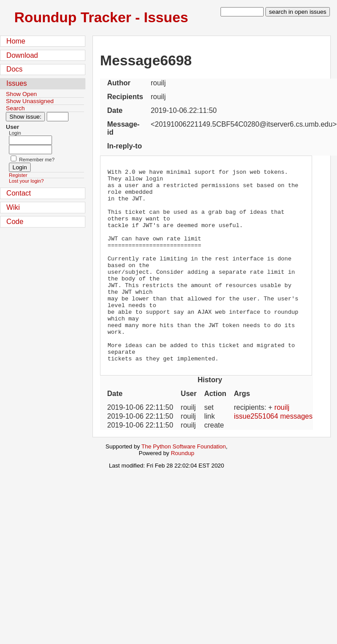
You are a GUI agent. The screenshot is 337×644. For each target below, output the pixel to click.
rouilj (282, 446)
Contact (18, 193)
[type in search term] (242, 12)
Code (15, 222)
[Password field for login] (30, 150)
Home (16, 41)
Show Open (21, 94)
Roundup (183, 492)
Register (18, 175)
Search (15, 108)
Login (15, 133)
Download (22, 55)
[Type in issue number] (58, 117)
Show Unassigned (30, 101)
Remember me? (37, 160)
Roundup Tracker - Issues (101, 17)
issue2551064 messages (273, 455)
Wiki (13, 207)
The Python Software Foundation (184, 485)
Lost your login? (26, 181)
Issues (16, 83)
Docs (14, 69)
